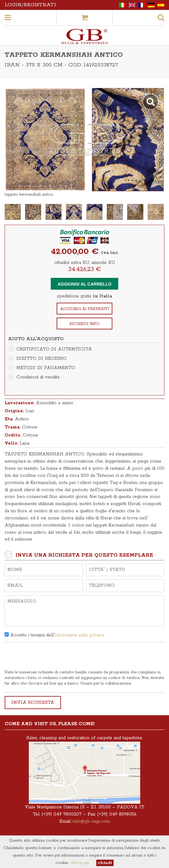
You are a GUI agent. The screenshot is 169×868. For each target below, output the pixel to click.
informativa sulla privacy (79, 635)
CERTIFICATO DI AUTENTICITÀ (54, 349)
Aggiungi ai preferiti (85, 309)
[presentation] (52, 658)
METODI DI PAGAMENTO (46, 368)
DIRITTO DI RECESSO (42, 359)
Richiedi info (84, 324)
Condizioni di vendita (38, 377)
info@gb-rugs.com (91, 821)
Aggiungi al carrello (84, 284)
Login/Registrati (30, 5)
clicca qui (80, 863)
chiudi (105, 863)
